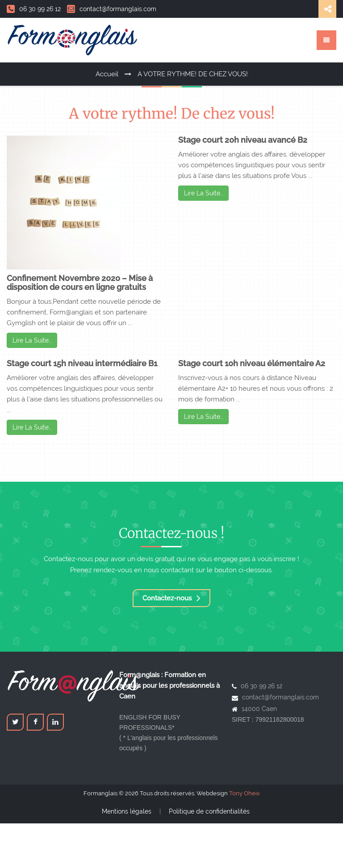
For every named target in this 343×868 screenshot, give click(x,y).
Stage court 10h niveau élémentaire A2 (252, 363)
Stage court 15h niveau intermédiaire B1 (82, 363)
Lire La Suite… (32, 340)
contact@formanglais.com (112, 9)
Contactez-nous (171, 598)
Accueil (107, 74)
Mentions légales (127, 811)
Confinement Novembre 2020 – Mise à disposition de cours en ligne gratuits (80, 283)
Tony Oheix (245, 793)
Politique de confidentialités (209, 811)
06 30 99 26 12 (34, 9)
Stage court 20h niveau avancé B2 (243, 140)
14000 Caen (259, 709)
